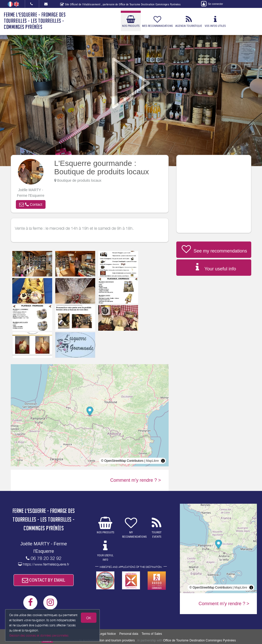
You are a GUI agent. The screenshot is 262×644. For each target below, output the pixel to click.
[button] (31, 204)
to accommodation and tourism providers (107, 640)
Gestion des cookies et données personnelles (39, 635)
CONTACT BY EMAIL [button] (44, 580)
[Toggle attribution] (163, 461)
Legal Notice (107, 634)
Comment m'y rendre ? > (136, 480)
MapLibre (152, 461)
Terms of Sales (152, 634)
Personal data (129, 634)
